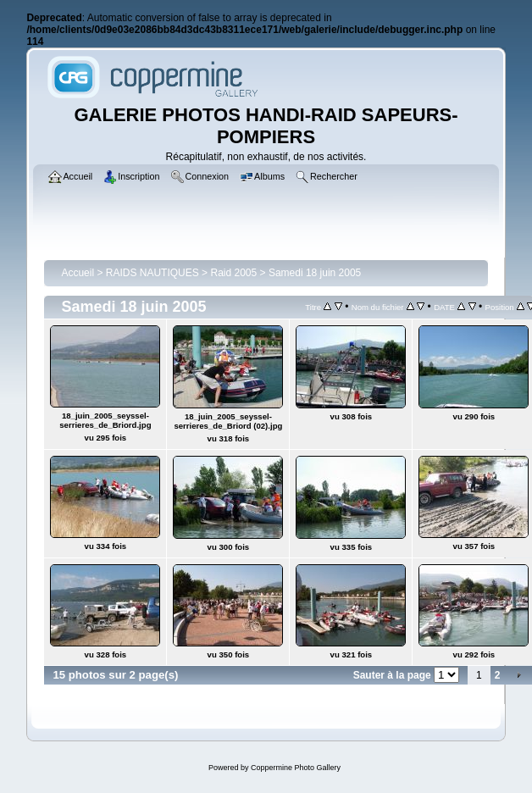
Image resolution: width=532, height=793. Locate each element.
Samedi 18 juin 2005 (315, 273)
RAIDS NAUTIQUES (152, 273)
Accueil (78, 273)
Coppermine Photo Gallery (296, 768)
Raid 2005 (233, 273)
